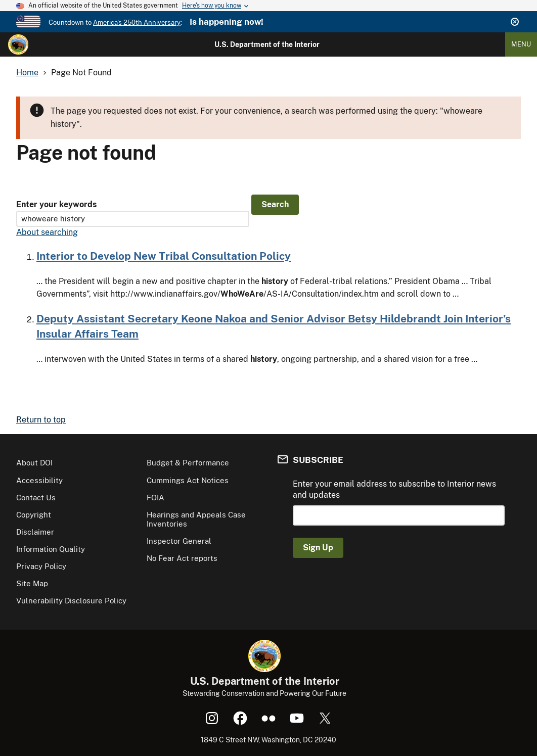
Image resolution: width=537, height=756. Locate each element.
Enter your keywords (56, 204)
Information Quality (51, 549)
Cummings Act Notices (188, 480)
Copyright (34, 515)
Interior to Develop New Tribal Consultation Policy (164, 256)
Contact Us (36, 498)
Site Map (32, 583)
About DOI (34, 463)
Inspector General (179, 541)
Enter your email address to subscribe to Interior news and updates (394, 489)
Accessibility (39, 480)
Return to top (41, 420)
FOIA (155, 498)
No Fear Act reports (182, 558)
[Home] (18, 44)
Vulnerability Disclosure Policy (71, 601)
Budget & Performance (188, 463)
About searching (47, 232)
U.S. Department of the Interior (267, 44)
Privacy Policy (41, 566)
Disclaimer (35, 532)
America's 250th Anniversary (137, 22)
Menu (521, 44)
